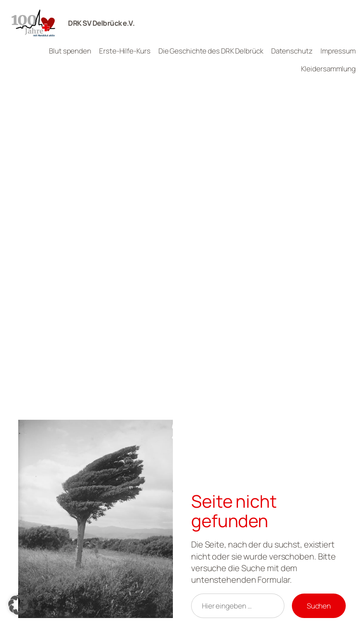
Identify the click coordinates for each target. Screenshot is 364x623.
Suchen (319, 606)
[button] (18, 605)
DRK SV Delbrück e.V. (101, 23)
